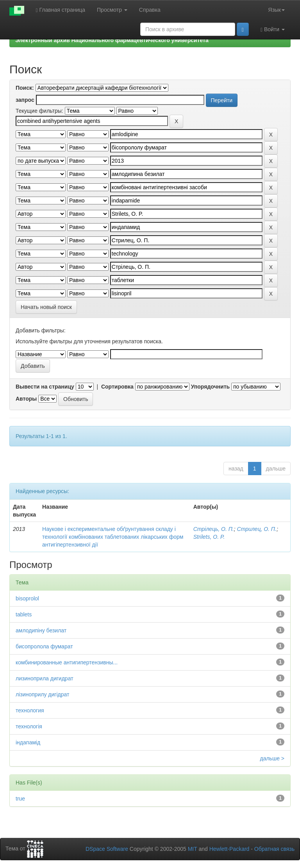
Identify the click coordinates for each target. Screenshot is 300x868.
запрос (25, 100)
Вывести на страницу (45, 387)
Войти (273, 29)
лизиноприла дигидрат (45, 678)
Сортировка (117, 387)
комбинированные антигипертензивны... (67, 662)
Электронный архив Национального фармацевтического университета (112, 40)
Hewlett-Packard (229, 849)
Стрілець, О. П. (214, 529)
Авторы (26, 399)
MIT (193, 849)
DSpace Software (107, 849)
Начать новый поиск (46, 307)
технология (30, 710)
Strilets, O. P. (209, 537)
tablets (24, 614)
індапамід (28, 742)
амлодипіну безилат (41, 630)
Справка (150, 10)
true (20, 799)
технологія (29, 726)
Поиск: (25, 88)
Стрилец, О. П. (257, 529)
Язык (276, 10)
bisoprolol (27, 598)
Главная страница (61, 10)
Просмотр (112, 10)
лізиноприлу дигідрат (42, 694)
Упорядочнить (210, 387)
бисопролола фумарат (44, 646)
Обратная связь (274, 849)
